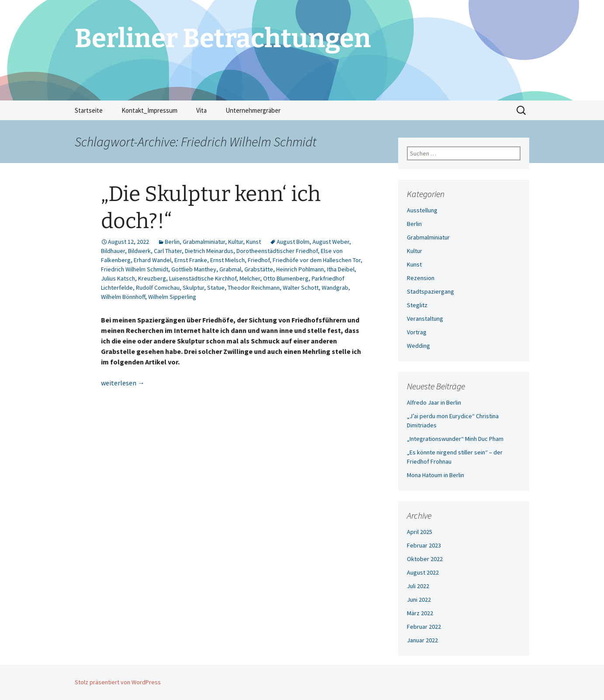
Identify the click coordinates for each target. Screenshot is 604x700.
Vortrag (417, 332)
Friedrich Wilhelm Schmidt (135, 269)
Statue (216, 288)
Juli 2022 (418, 586)
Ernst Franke (191, 260)
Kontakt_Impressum (149, 110)
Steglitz (417, 305)
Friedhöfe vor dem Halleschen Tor (317, 260)
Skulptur (193, 288)
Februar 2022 (424, 627)
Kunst (253, 242)
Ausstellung (422, 210)
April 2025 (420, 532)
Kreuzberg (152, 278)
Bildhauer (113, 251)
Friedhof (259, 260)
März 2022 (420, 613)
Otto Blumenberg (286, 278)
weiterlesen (123, 383)
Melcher (250, 278)
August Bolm (293, 242)
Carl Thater (168, 251)
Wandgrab (335, 288)
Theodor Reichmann (254, 288)
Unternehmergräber (253, 110)
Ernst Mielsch (227, 260)
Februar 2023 (424, 545)
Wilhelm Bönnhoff (123, 297)
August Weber (331, 242)
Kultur (236, 242)
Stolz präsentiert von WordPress (118, 682)
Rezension (421, 278)
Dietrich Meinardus (209, 251)
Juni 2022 (419, 600)
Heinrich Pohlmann (300, 269)
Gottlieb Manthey (194, 269)
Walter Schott (301, 288)
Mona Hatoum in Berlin (436, 475)
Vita (201, 110)
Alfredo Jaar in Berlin (434, 402)
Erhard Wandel (153, 260)
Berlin (172, 242)
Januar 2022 (422, 640)
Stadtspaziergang (430, 291)
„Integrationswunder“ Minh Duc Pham (455, 439)
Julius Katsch (118, 278)
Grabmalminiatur (204, 242)
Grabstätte (259, 269)
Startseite (89, 110)
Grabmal (230, 269)
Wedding (418, 346)
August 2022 (423, 572)
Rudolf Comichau (158, 288)
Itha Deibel (341, 269)
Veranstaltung (425, 319)
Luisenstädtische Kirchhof (203, 278)
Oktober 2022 (425, 559)
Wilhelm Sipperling (172, 297)
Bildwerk (139, 251)
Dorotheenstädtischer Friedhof (277, 251)
